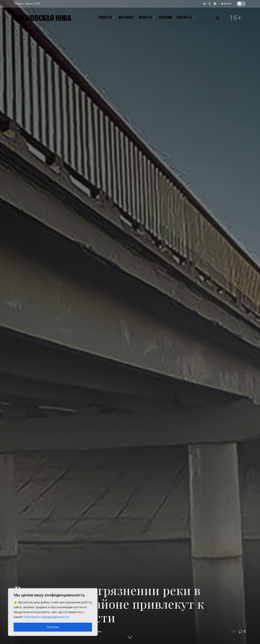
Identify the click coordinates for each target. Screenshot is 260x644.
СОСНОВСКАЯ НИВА (43, 18)
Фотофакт (126, 17)
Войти (226, 4)
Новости (105, 17)
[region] (53, 612)
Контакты (184, 17)
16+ (236, 18)
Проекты (145, 17)
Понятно (53, 627)
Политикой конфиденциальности (46, 617)
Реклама (165, 17)
